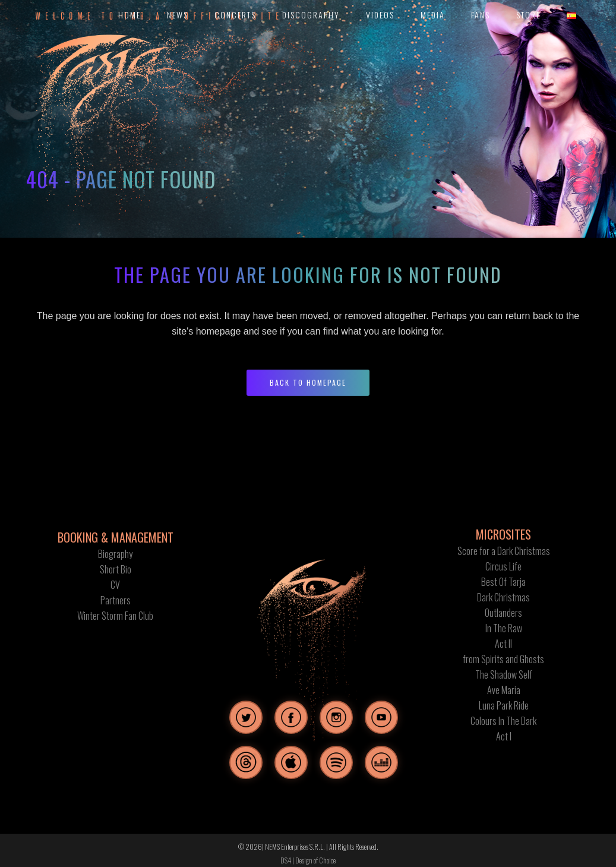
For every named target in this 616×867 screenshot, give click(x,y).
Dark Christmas (503, 597)
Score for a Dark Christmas (504, 551)
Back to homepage (308, 382)
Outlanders (503, 613)
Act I (504, 736)
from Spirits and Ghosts (503, 659)
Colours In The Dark (503, 721)
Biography (115, 554)
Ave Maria (504, 690)
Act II (503, 644)
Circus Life (503, 566)
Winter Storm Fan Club (115, 616)
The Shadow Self (504, 674)
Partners (116, 600)
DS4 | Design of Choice (308, 860)
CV (115, 585)
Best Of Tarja (503, 582)
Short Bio (116, 569)
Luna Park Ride (504, 705)
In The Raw (504, 628)
